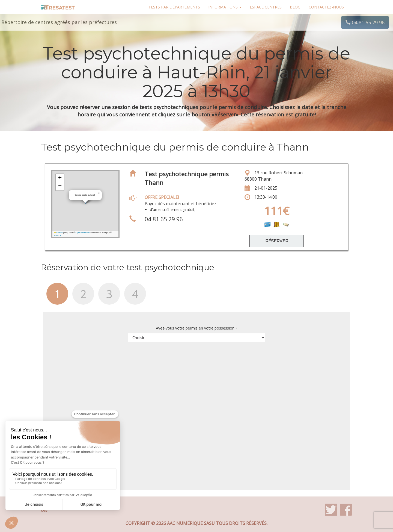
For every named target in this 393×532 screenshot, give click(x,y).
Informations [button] (225, 7)
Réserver (277, 241)
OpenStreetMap (83, 232)
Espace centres (266, 7)
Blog (295, 7)
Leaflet (58, 232)
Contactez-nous (326, 7)
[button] (99, 193)
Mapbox (57, 235)
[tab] (54, 296)
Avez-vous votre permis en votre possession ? (196, 328)
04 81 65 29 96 (365, 22)
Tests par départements (174, 7)
